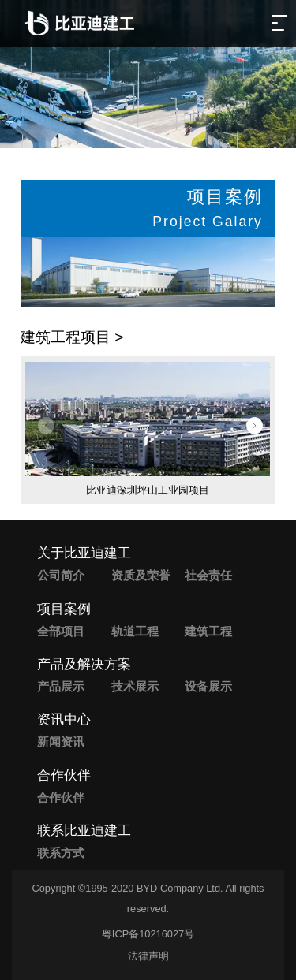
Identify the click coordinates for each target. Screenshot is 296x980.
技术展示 (135, 686)
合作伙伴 (61, 797)
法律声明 (148, 956)
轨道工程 (135, 631)
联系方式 (61, 853)
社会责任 (208, 575)
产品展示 (61, 686)
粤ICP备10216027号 (148, 934)
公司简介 (61, 575)
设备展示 (208, 686)
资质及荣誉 (141, 575)
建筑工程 (208, 631)
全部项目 (61, 631)
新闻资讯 (61, 742)
